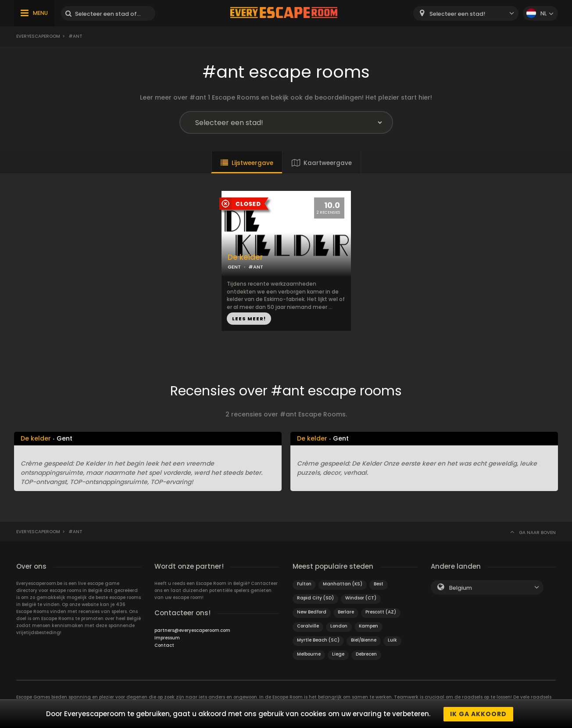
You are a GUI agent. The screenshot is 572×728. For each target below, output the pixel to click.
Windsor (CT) (361, 598)
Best (379, 584)
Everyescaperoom (38, 36)
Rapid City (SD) (315, 598)
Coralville (308, 626)
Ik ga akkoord (478, 714)
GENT (234, 267)
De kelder (245, 257)
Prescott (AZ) (381, 612)
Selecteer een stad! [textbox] (457, 14)
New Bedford (312, 612)
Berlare (346, 612)
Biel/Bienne (364, 640)
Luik (392, 640)
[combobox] (466, 13)
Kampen (368, 626)
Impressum (167, 638)
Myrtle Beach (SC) (318, 640)
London (339, 626)
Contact (164, 645)
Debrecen (366, 654)
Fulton (304, 584)
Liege (338, 654)
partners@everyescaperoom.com (192, 630)
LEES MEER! (249, 319)
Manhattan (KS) (343, 584)
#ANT (256, 267)
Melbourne (309, 654)
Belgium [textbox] (461, 588)
